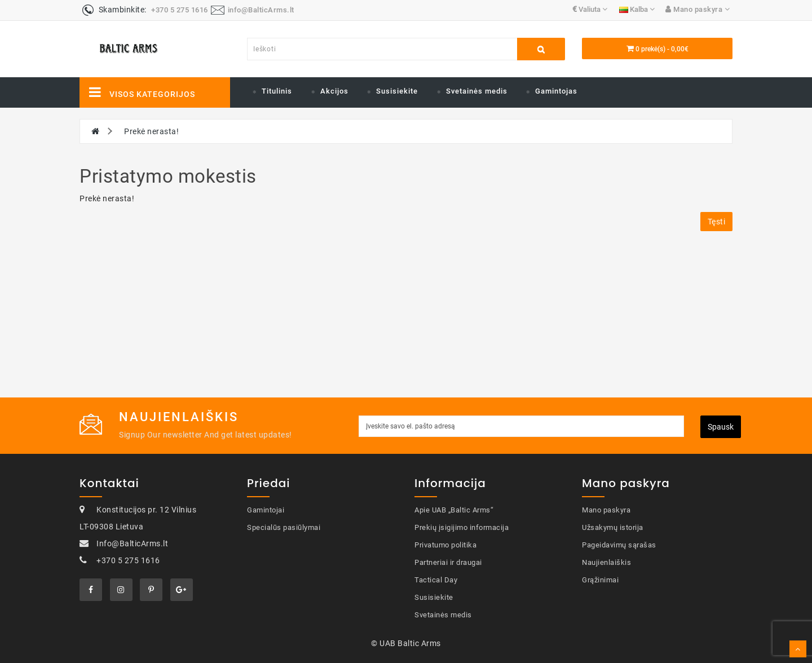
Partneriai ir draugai (448, 562)
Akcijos (334, 91)
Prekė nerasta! (151, 131)
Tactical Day (436, 580)
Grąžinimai (600, 580)
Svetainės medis (477, 91)
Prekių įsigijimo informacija (462, 527)
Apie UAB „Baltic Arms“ (454, 510)
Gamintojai (266, 510)
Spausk (721, 427)
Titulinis (277, 91)
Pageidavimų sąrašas (619, 545)
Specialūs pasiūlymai (284, 527)
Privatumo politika (445, 545)
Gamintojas (556, 91)
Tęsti (717, 222)
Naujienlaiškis (606, 562)
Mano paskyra (606, 510)
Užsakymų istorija (613, 527)
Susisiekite (397, 91)
